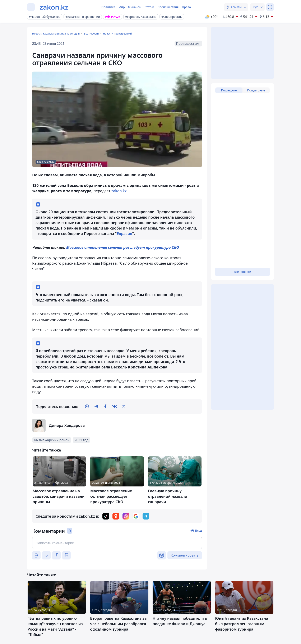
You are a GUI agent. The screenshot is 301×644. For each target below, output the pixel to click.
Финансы (135, 7)
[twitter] (124, 407)
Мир (122, 7)
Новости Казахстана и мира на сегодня (56, 34)
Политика (108, 7)
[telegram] (96, 407)
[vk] (115, 407)
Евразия (124, 233)
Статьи (149, 7)
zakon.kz (119, 191)
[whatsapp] (87, 407)
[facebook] (105, 407)
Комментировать (185, 555)
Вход (198, 530)
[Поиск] (270, 7)
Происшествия (168, 7)
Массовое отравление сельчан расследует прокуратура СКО (123, 247)
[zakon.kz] (54, 7)
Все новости (91, 34)
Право (186, 7)
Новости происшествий (117, 34)
